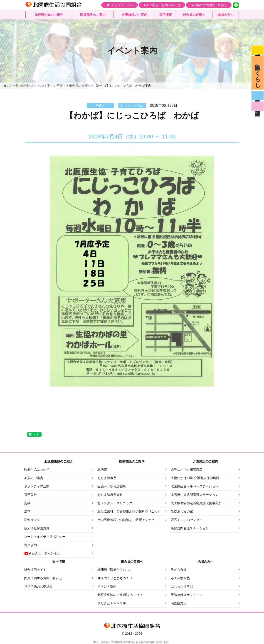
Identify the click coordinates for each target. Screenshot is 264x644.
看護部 (258, 106)
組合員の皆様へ (194, 15)
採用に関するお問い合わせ (43, 578)
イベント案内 (107, 586)
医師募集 (258, 96)
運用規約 (30, 545)
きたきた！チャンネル (42, 553)
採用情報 (165, 15)
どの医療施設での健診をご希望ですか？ (126, 520)
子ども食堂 (179, 570)
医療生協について (37, 470)
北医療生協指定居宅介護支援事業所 (196, 503)
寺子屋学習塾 (180, 578)
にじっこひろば (182, 586)
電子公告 (30, 495)
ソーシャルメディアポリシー (45, 537)
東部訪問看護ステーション (190, 528)
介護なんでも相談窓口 (187, 470)
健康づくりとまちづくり (115, 578)
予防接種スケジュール (187, 595)
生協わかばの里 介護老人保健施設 (195, 478)
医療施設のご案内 (93, 15)
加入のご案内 (34, 478)
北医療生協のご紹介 (49, 15)
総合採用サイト (35, 570)
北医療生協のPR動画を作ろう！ (120, 595)
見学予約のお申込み (38, 586)
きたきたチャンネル (112, 603)
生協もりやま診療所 (112, 486)
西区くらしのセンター (187, 520)
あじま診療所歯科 (110, 495)
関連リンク (32, 520)
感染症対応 (258, 50)
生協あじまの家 (182, 511)
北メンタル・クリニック (115, 503)
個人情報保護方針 (37, 528)
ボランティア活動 (37, 486)
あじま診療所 (107, 478)
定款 (27, 503)
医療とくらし (258, 73)
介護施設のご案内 (134, 15)
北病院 (102, 470)
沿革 (27, 511)
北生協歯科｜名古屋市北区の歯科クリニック (129, 511)
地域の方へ (225, 15)
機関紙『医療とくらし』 (115, 570)
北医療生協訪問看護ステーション (195, 495)
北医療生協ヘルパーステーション (195, 486)
